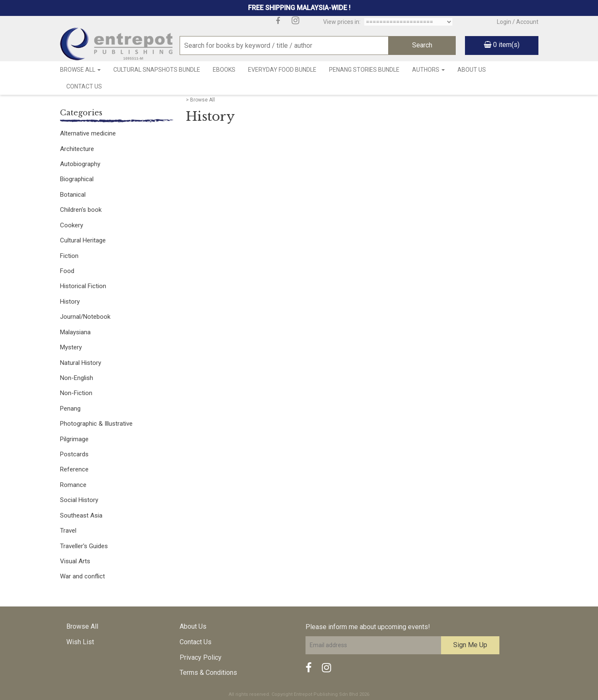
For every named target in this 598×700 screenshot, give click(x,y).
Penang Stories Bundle (364, 70)
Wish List (80, 642)
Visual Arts (75, 561)
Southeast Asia (81, 515)
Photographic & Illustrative (96, 424)
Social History (79, 500)
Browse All (80, 70)
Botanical (73, 195)
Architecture (77, 149)
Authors (428, 70)
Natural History (81, 363)
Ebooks (224, 70)
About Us (472, 70)
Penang (70, 409)
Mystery (71, 347)
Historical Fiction (83, 286)
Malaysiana (75, 332)
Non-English (77, 378)
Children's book (81, 210)
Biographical (77, 179)
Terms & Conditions (208, 673)
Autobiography (80, 164)
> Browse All (200, 100)
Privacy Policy (201, 657)
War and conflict (82, 576)
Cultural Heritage (83, 240)
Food (67, 271)
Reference (74, 469)
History (70, 302)
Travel (68, 531)
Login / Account (518, 22)
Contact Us (84, 86)
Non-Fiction (76, 393)
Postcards (74, 454)
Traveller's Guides (84, 546)
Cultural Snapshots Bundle (157, 70)
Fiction (69, 256)
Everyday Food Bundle (282, 70)
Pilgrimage (74, 439)
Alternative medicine (88, 133)
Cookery (72, 225)
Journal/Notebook (85, 317)
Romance (73, 485)
